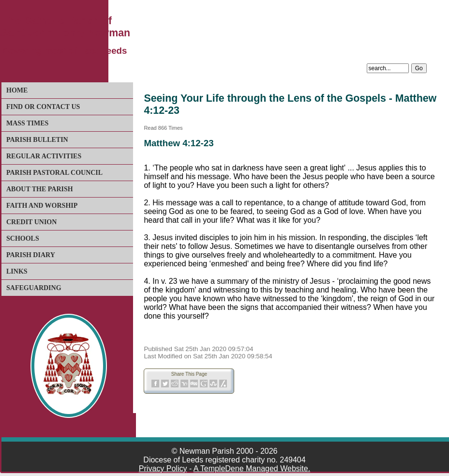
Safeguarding (34, 288)
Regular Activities (44, 156)
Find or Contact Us (43, 107)
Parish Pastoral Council (54, 173)
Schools (23, 238)
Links (17, 271)
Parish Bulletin (37, 140)
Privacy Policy (163, 468)
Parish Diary (31, 255)
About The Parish (40, 189)
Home (17, 90)
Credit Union (31, 222)
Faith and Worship (42, 206)
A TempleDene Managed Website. (252, 468)
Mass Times (27, 123)
